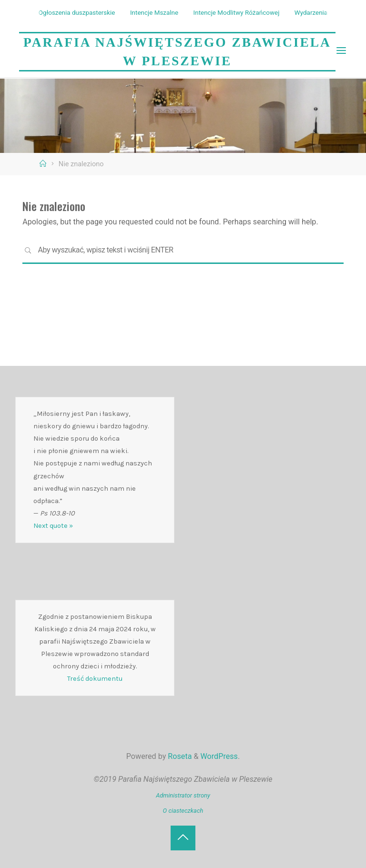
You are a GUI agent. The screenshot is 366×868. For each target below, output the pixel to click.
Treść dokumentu (95, 679)
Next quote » (53, 526)
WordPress (219, 756)
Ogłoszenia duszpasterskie (77, 13)
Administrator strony (183, 795)
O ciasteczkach (183, 811)
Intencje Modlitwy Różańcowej (237, 13)
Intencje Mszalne (154, 13)
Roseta (179, 756)
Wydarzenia (311, 13)
